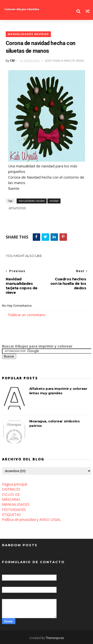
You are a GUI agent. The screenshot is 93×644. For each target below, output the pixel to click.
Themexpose (55, 638)
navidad (54, 201)
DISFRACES (11, 489)
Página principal (15, 484)
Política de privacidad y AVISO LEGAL (31, 520)
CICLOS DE (11, 494)
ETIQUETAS (11, 515)
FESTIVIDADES (14, 510)
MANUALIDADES (16, 504)
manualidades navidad (28, 34)
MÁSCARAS (11, 499)
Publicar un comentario (27, 315)
